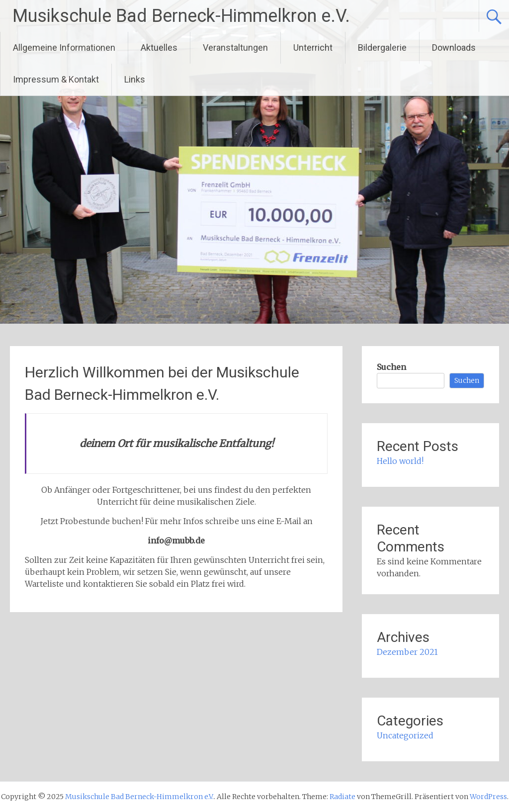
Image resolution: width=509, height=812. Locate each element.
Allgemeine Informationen (64, 47)
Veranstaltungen (235, 47)
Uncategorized (405, 735)
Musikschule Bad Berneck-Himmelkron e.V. (181, 16)
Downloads (454, 47)
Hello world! (400, 461)
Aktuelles (159, 47)
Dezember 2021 (407, 652)
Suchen (391, 367)
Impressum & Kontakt (56, 79)
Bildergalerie (382, 47)
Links (135, 79)
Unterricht (313, 47)
